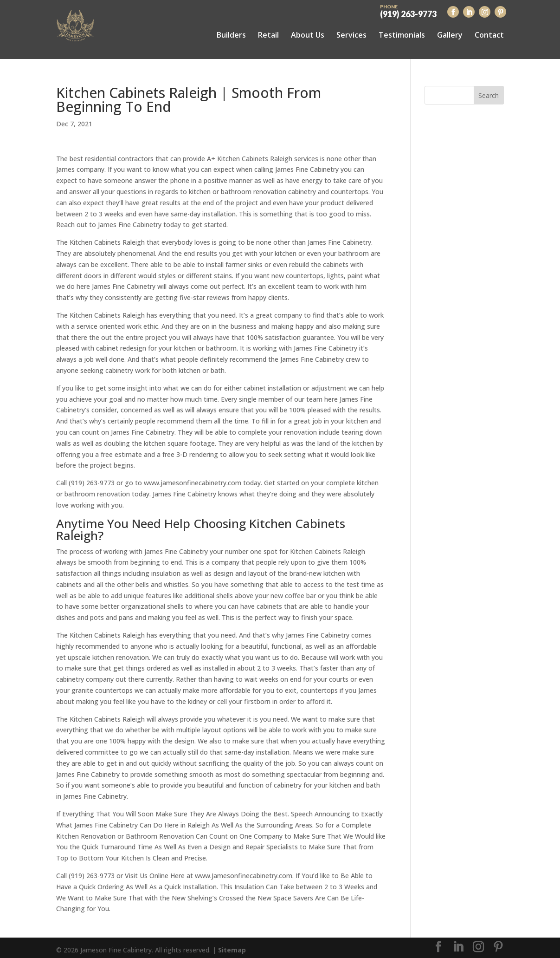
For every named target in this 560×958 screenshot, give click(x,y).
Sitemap (232, 945)
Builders (231, 35)
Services (351, 35)
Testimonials (402, 35)
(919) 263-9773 (408, 10)
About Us (308, 35)
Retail (268, 35)
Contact (489, 35)
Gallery (450, 35)
